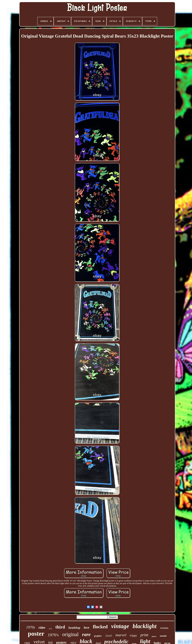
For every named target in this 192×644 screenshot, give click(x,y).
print (144, 635)
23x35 (109, 636)
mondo (163, 636)
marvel (121, 635)
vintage (120, 626)
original (70, 634)
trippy (133, 635)
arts (50, 628)
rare (86, 634)
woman (164, 628)
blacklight (145, 626)
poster (36, 634)
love (87, 628)
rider (42, 628)
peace (154, 636)
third (60, 627)
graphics (98, 636)
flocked (100, 627)
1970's (53, 635)
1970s (30, 627)
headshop (74, 628)
